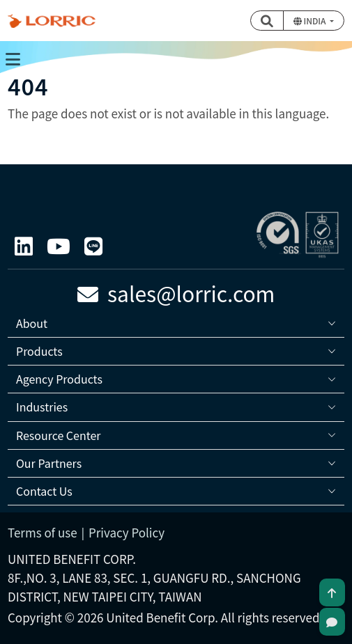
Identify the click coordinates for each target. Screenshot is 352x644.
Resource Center (59, 435)
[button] (267, 21)
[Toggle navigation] (13, 58)
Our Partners (49, 463)
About (32, 323)
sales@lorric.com (176, 293)
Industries (42, 407)
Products (39, 351)
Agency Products (59, 379)
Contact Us (44, 491)
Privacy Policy (127, 532)
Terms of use (43, 532)
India (311, 21)
